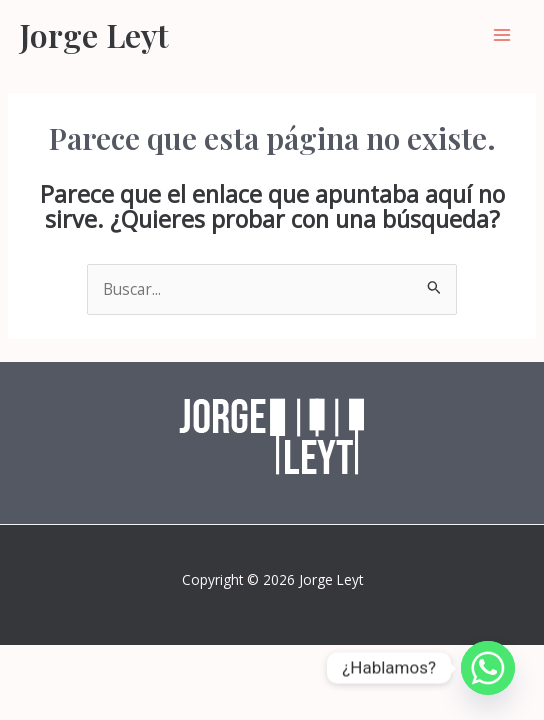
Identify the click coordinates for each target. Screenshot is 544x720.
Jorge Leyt (94, 34)
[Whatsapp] (488, 668)
